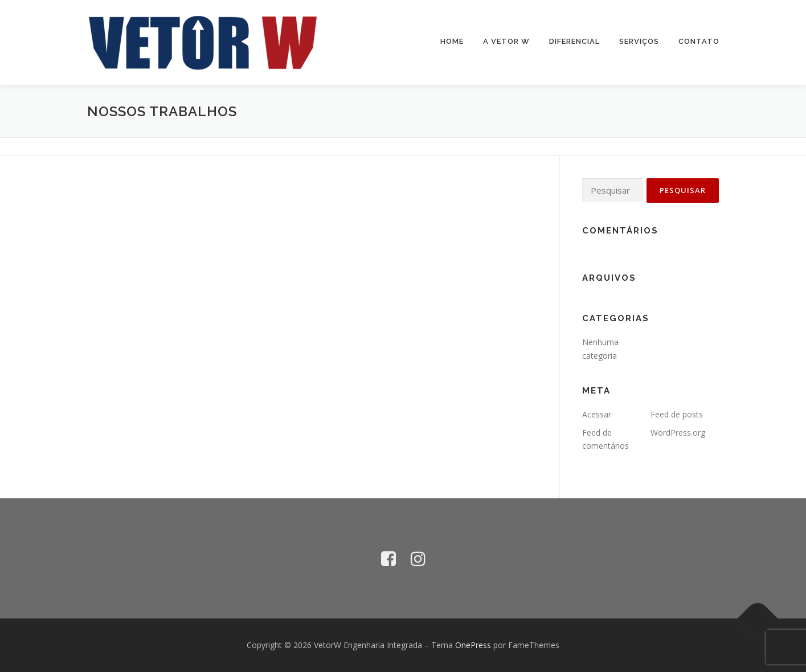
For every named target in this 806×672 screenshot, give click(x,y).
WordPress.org (678, 433)
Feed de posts (677, 414)
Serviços (639, 41)
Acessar (597, 414)
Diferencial (574, 41)
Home (452, 41)
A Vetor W (506, 41)
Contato (699, 41)
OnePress (473, 645)
